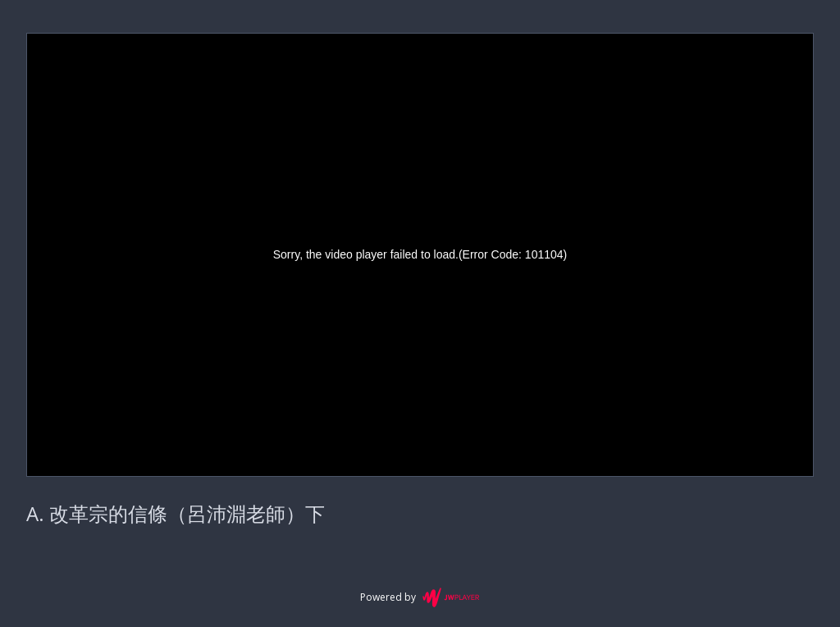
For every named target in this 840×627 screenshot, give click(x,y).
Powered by (420, 597)
